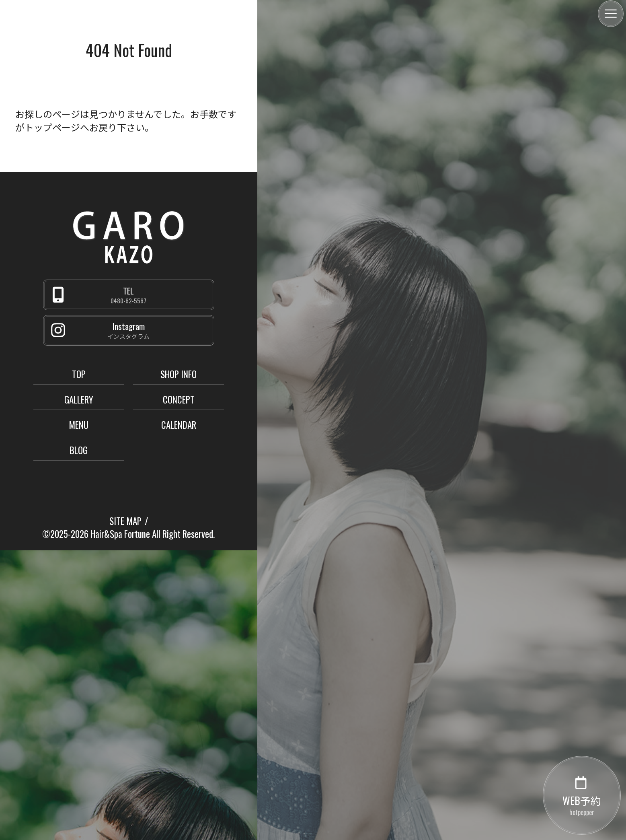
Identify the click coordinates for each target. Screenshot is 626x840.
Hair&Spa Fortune (120, 534)
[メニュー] (611, 14)
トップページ (52, 127)
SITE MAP (125, 521)
